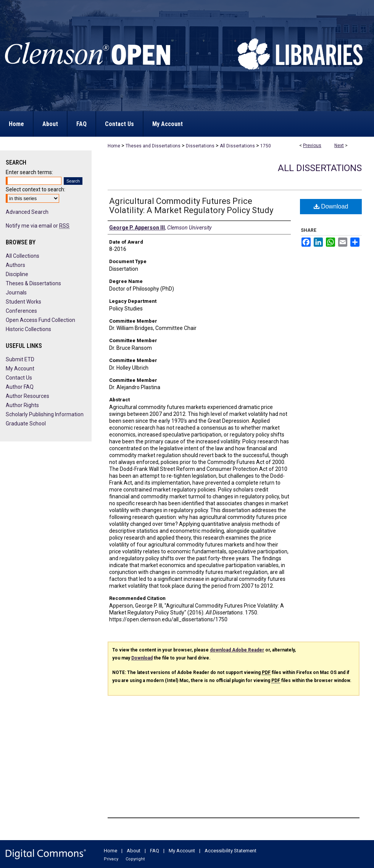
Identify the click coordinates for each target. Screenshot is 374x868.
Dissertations (200, 146)
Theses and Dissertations (153, 146)
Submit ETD (20, 359)
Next (339, 145)
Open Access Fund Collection (40, 320)
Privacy (111, 859)
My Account (20, 369)
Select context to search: (35, 189)
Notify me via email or (38, 226)
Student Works (23, 302)
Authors (15, 265)
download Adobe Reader (237, 650)
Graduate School (26, 423)
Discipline (17, 274)
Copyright (135, 859)
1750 (266, 146)
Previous (312, 145)
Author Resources (27, 396)
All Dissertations (237, 146)
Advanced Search (27, 212)
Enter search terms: (29, 172)
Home (114, 146)
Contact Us (19, 378)
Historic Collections (28, 329)
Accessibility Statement (231, 851)
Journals (16, 293)
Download (331, 206)
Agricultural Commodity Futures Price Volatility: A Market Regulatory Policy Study (191, 206)
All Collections (23, 256)
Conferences (21, 311)
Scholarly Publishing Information (45, 414)
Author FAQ (20, 387)
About (134, 851)
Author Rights (22, 405)
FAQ (155, 851)
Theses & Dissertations (33, 283)
